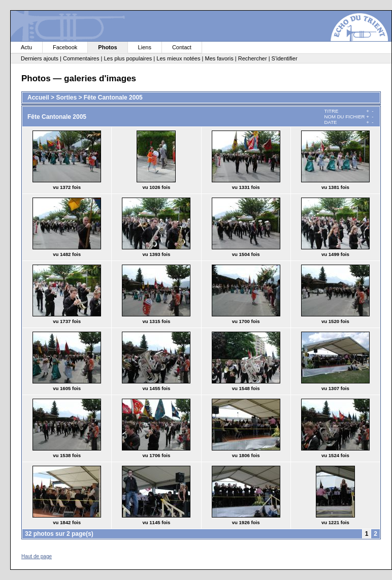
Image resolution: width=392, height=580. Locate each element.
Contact (182, 47)
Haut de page (37, 556)
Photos (107, 47)
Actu (26, 47)
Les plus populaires (128, 58)
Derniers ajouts (40, 58)
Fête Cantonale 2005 (113, 98)
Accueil (38, 98)
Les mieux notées (178, 58)
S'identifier (285, 58)
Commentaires (81, 58)
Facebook (65, 47)
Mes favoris (219, 58)
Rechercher (253, 58)
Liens (145, 47)
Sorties (66, 98)
